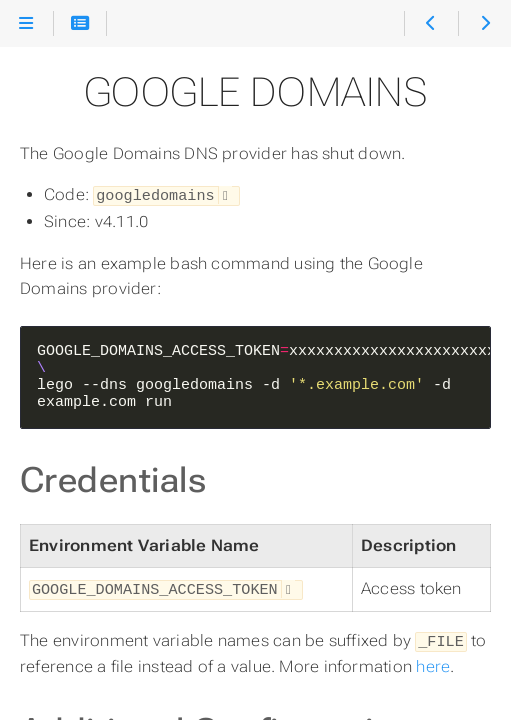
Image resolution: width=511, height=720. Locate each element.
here (433, 662)
